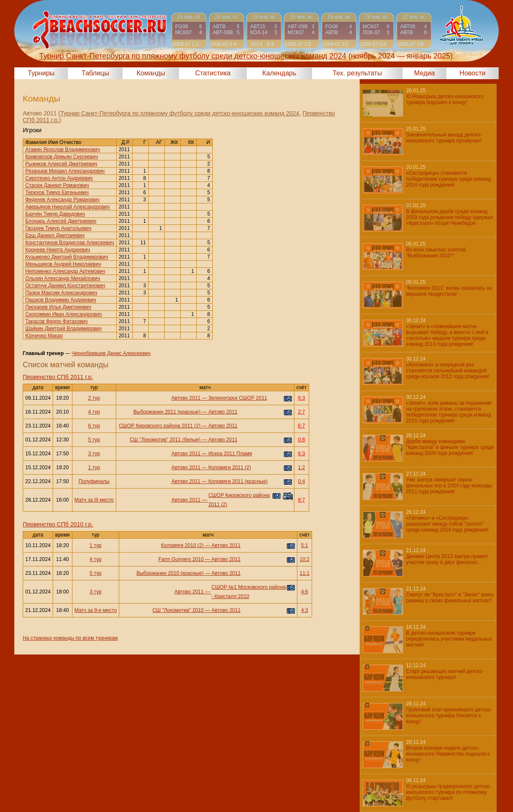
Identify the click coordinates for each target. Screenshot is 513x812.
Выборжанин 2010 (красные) (170, 573)
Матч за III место (94, 500)
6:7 (301, 426)
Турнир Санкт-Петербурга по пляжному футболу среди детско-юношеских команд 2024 (180, 113)
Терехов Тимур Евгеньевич (57, 192)
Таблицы (95, 73)
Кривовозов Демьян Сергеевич (61, 157)
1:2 (301, 467)
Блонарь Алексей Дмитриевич (61, 221)
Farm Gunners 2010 (181, 559)
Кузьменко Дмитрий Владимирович (67, 257)
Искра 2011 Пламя (230, 454)
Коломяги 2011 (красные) (238, 481)
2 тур (94, 398)
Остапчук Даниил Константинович (65, 286)
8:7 (301, 500)
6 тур (94, 426)
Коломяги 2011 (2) (230, 467)
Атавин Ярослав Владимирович (63, 150)
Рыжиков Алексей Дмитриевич (61, 164)
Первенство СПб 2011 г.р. (58, 377)
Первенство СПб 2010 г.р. (58, 524)
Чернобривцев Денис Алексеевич (111, 353)
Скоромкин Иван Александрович (64, 314)
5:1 (305, 545)
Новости (473, 73)
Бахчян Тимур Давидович (55, 214)
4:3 (305, 610)
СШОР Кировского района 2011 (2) (160, 426)
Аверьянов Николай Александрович (67, 207)
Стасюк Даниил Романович (57, 185)
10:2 (304, 559)
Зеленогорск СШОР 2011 (238, 398)
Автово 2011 (186, 398)
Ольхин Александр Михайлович (63, 278)
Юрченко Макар (44, 336)
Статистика (213, 73)
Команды (151, 73)
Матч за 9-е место (96, 610)
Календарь (279, 73)
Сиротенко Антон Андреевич (59, 178)
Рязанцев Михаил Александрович (65, 171)
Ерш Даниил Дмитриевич (55, 235)
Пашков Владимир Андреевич (61, 300)
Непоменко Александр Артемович (65, 271)
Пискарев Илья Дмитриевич (58, 307)
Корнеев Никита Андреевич (58, 250)
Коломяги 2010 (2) (182, 545)
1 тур (94, 467)
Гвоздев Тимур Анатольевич (58, 228)
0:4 (301, 481)
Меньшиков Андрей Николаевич (63, 264)
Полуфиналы (94, 481)
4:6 (305, 592)
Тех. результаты (358, 73)
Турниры (41, 73)
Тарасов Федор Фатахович (56, 321)
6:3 (301, 398)
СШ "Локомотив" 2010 (178, 610)
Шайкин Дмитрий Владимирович (63, 329)
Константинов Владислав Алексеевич (70, 243)
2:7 (301, 412)
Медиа (424, 73)
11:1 (304, 573)
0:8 (301, 440)
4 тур (94, 412)
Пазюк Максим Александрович (61, 293)
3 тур (94, 454)
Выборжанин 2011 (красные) (167, 412)
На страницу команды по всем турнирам (70, 638)
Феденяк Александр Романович (62, 200)
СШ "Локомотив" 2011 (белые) (165, 440)
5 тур (94, 440)
